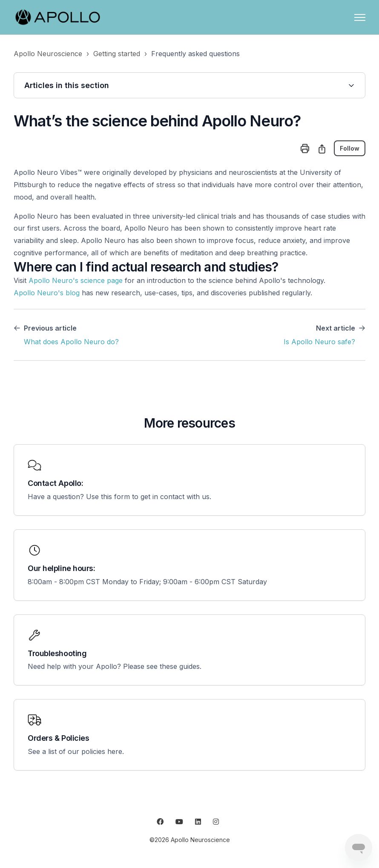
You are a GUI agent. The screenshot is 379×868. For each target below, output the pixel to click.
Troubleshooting (57, 653)
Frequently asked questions (195, 54)
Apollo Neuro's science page (76, 280)
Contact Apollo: (55, 483)
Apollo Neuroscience (48, 54)
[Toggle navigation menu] (360, 17)
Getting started (117, 54)
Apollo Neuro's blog (47, 293)
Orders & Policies (58, 738)
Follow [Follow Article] (350, 148)
